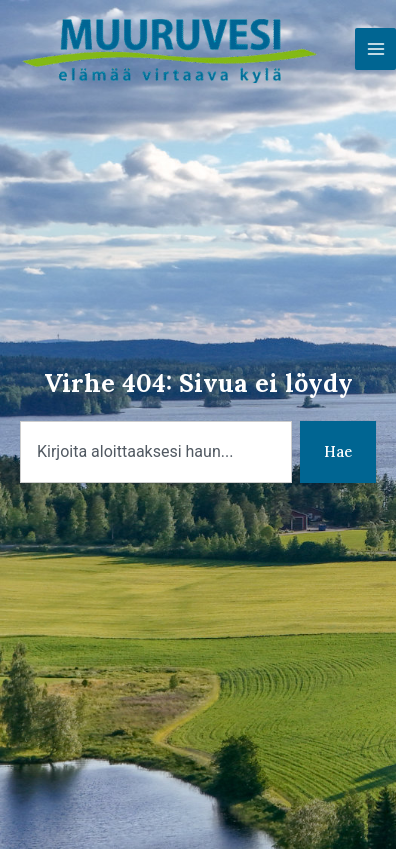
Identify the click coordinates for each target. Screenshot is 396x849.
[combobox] (156, 452)
